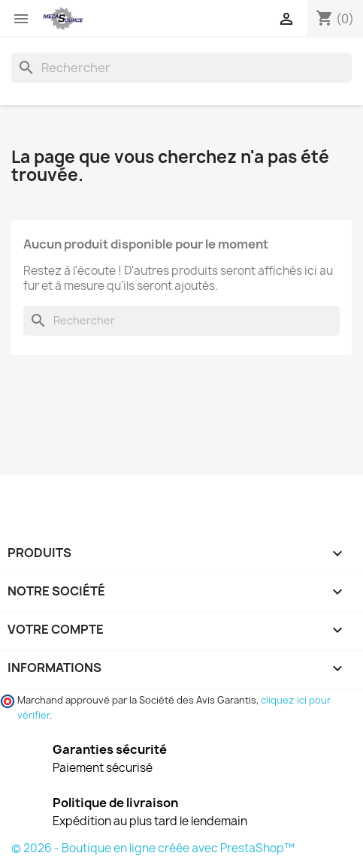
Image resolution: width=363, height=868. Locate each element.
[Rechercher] (181, 68)
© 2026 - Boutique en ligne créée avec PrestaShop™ (153, 848)
